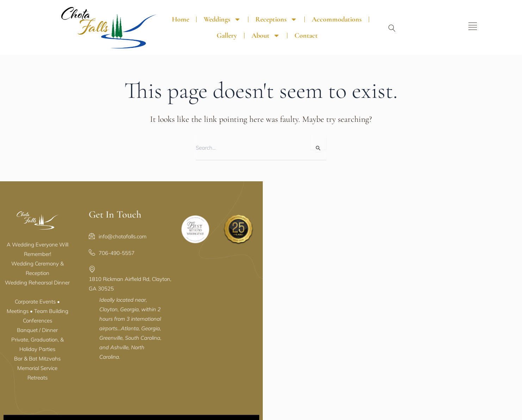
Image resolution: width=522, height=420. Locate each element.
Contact (283, 30)
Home (158, 13)
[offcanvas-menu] (491, 21)
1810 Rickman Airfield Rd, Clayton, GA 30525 (250, 266)
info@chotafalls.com (219, 233)
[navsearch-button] (464, 23)
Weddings (200, 13)
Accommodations (314, 13)
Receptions (254, 13)
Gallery (364, 13)
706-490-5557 (213, 249)
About (403, 13)
